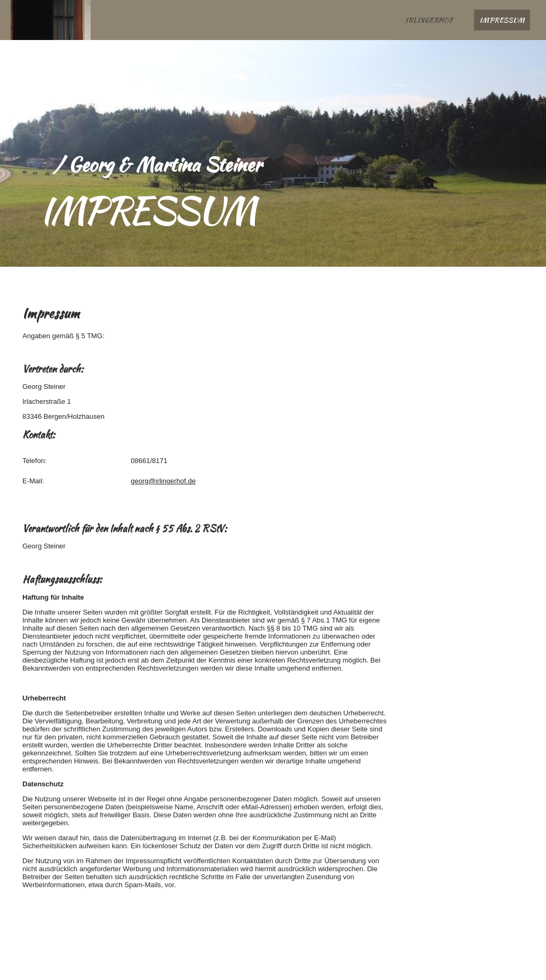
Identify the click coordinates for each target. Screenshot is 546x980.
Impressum (502, 20)
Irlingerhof (429, 20)
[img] (51, 20)
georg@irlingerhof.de (163, 481)
